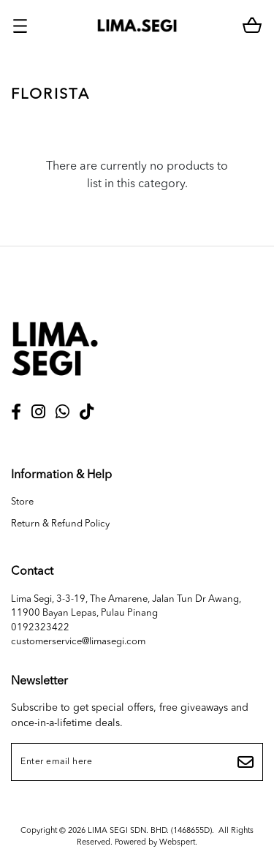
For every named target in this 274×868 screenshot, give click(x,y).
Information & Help (61, 475)
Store (22, 502)
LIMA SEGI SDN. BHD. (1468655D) (150, 831)
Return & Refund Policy (60, 524)
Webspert (177, 843)
